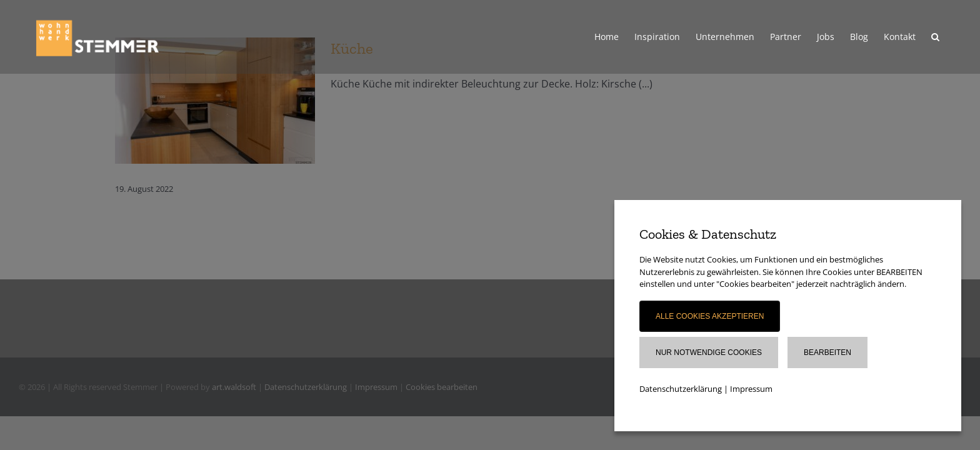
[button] (951, 37)
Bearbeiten (827, 352)
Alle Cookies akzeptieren (710, 316)
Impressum (751, 389)
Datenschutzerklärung (681, 389)
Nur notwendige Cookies (709, 352)
